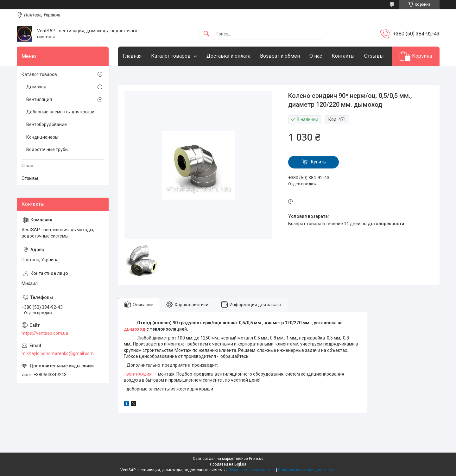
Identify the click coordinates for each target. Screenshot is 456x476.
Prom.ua (256, 459)
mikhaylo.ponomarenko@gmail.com (58, 353)
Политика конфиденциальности (307, 470)
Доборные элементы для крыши (60, 112)
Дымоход (36, 87)
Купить (318, 162)
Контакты (343, 56)
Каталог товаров (171, 56)
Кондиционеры (42, 137)
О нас (316, 56)
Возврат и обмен (280, 56)
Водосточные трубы (47, 149)
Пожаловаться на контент (252, 470)
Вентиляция (39, 99)
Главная (132, 56)
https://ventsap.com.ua (45, 333)
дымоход (135, 329)
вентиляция (139, 374)
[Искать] (206, 34)
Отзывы (374, 56)
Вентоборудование (47, 124)
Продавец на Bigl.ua (228, 464)
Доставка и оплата (228, 56)
